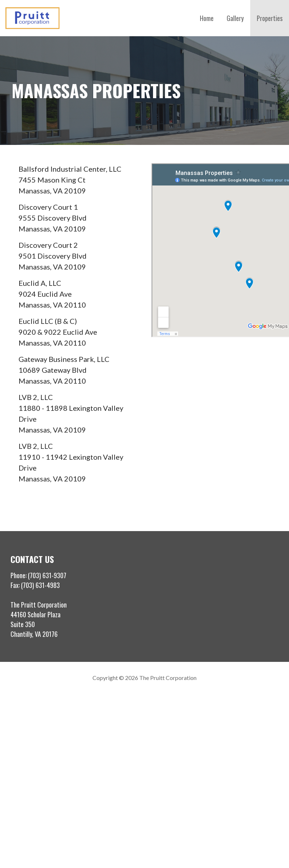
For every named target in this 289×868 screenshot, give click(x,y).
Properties (270, 18)
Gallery (235, 18)
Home (207, 18)
